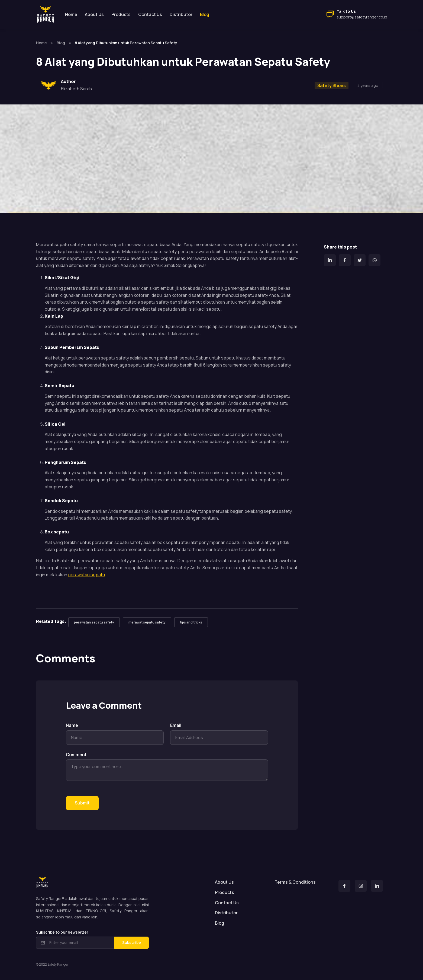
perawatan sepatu (86, 575)
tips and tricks (191, 622)
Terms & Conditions (295, 882)
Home (71, 14)
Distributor (181, 14)
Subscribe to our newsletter (62, 932)
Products (121, 14)
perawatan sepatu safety (94, 622)
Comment (76, 755)
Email (176, 725)
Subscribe (132, 942)
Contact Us (150, 14)
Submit (82, 803)
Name (72, 725)
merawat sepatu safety (147, 622)
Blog (61, 43)
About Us (94, 14)
